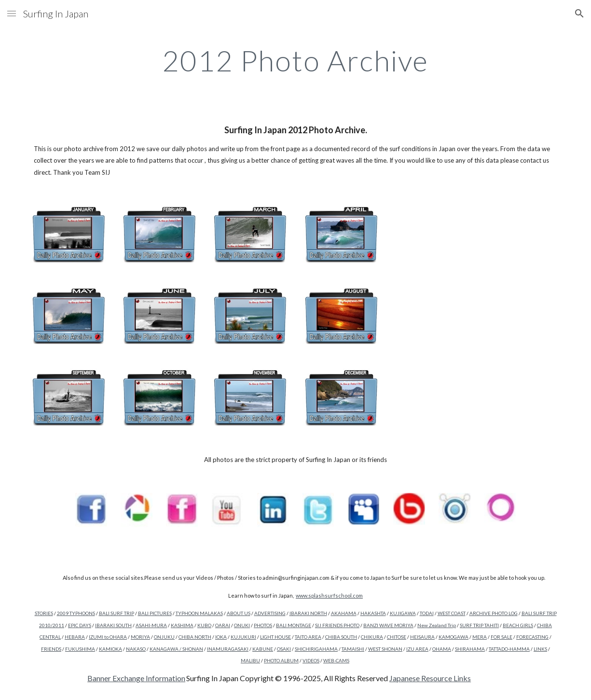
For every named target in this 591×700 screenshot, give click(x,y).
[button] (12, 13)
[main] (295, 60)
